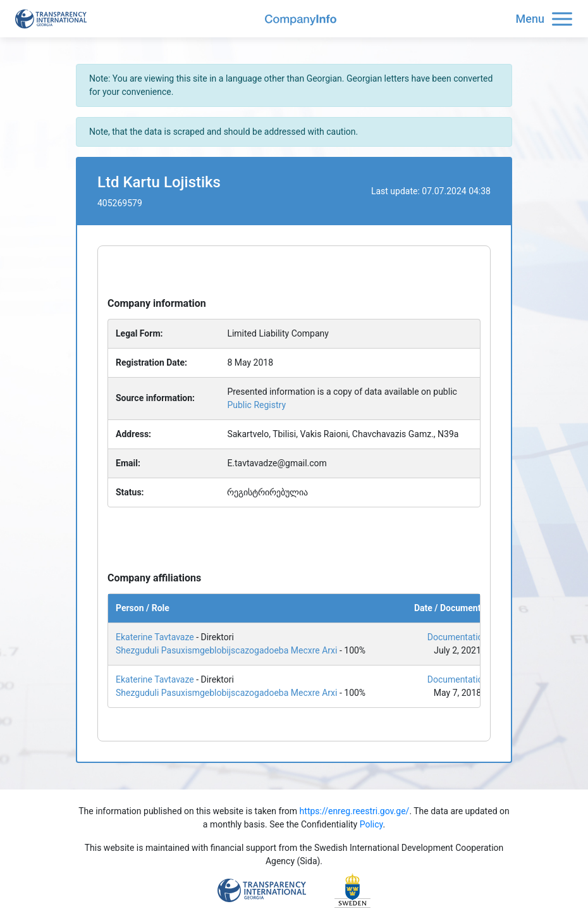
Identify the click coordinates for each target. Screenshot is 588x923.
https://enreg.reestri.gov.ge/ (355, 811)
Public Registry (256, 405)
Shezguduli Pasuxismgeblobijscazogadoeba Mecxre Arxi (226, 650)
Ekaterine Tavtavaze (155, 637)
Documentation (458, 637)
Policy (371, 824)
